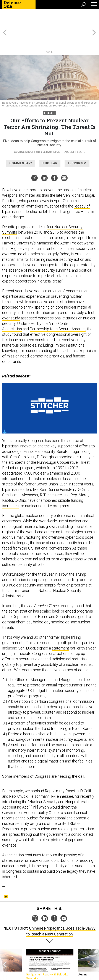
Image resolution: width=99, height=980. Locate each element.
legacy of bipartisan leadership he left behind (46, 193)
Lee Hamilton (51, 136)
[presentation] (5, 949)
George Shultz (25, 136)
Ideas (50, 98)
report (82, 222)
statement (60, 632)
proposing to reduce (48, 564)
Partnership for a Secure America (58, 313)
